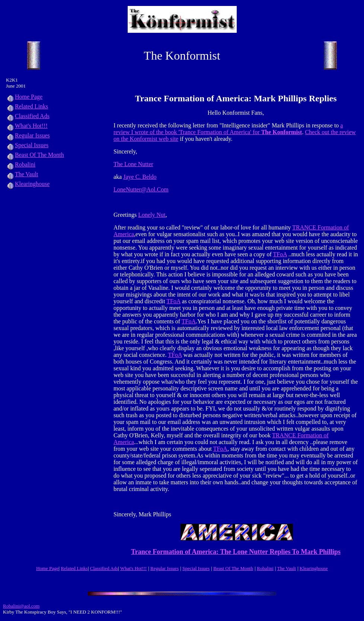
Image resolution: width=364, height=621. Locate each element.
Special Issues (27, 145)
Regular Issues (28, 135)
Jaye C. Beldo (140, 177)
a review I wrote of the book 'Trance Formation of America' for (228, 129)
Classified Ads (28, 116)
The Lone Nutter (133, 164)
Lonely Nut (152, 215)
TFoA (280, 254)
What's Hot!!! (31, 126)
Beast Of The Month (35, 155)
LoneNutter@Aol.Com (141, 189)
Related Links (27, 106)
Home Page (24, 97)
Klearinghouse (28, 184)
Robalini (21, 164)
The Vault (22, 174)
